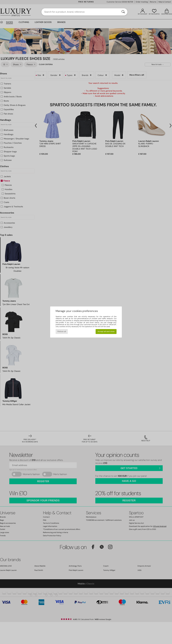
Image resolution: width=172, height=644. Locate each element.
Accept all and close (106, 331)
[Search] (123, 12)
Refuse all (62, 331)
